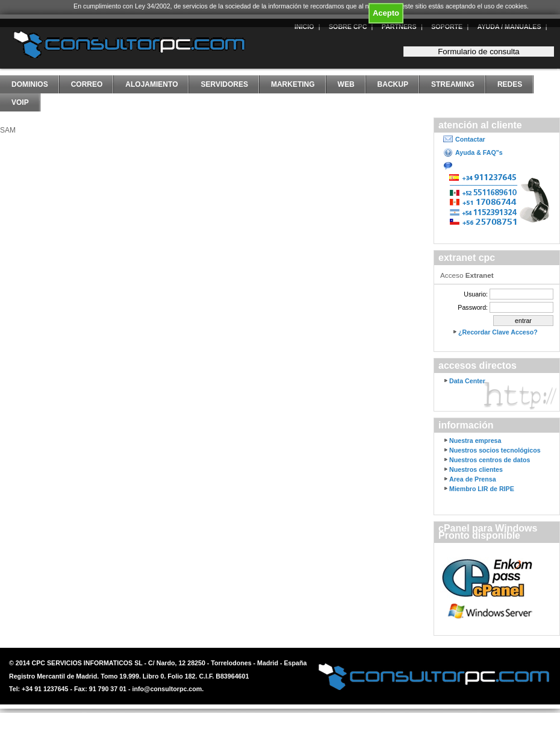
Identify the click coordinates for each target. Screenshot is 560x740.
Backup (393, 84)
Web (346, 84)
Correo (87, 84)
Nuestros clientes (476, 469)
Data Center (467, 381)
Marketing (293, 84)
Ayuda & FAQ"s (479, 152)
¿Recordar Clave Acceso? (498, 332)
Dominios (30, 84)
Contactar (470, 139)
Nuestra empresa (475, 441)
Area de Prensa (473, 479)
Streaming (453, 84)
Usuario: (476, 294)
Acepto (386, 13)
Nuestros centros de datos (490, 460)
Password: (473, 307)
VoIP (20, 102)
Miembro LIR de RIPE (482, 489)
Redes (510, 84)
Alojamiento (151, 84)
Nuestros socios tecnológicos (495, 450)
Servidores (224, 84)
